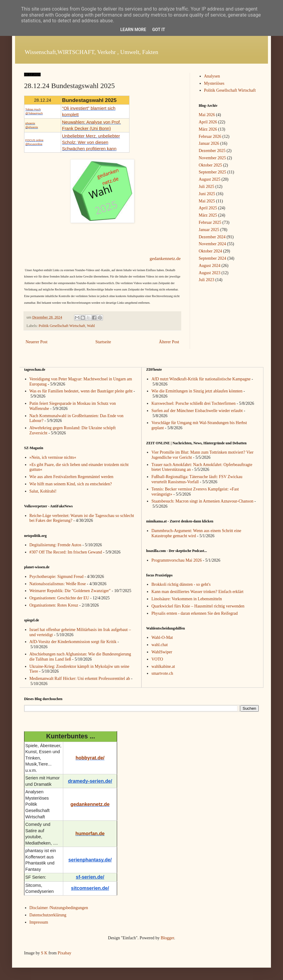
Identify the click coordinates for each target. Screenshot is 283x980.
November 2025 (212, 158)
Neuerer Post (37, 342)
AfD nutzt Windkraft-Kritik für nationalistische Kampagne (201, 379)
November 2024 (212, 244)
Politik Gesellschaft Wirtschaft (62, 326)
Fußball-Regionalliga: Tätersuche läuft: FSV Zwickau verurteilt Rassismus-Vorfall (197, 479)
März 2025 (208, 215)
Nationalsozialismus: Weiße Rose (58, 584)
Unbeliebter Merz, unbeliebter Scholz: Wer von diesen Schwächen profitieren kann (91, 142)
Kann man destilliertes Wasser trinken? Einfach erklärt (197, 592)
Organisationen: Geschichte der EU (59, 598)
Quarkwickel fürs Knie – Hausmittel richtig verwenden (198, 606)
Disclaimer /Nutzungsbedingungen (59, 908)
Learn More (133, 30)
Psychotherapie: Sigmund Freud (57, 577)
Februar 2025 (210, 222)
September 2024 (212, 258)
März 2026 (208, 129)
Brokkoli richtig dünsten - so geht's (181, 584)
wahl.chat (160, 645)
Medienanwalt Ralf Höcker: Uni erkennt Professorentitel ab (80, 679)
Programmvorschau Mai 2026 (177, 560)
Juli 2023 (207, 280)
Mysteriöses (214, 83)
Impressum (39, 922)
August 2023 (210, 273)
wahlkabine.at (163, 666)
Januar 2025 (209, 230)
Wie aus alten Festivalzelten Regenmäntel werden (72, 477)
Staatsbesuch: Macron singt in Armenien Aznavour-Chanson (202, 501)
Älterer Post (169, 342)
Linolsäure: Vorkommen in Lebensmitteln (187, 599)
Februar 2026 (210, 136)
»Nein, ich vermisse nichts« (53, 457)
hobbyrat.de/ (90, 758)
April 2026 (208, 122)
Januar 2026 (209, 143)
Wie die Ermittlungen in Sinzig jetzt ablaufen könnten (197, 391)
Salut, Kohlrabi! (43, 491)
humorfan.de (90, 834)
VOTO (157, 659)
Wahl (91, 326)
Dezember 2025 (212, 151)
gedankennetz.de (165, 258)
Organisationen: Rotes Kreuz (54, 605)
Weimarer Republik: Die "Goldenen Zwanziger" (70, 591)
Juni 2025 (207, 194)
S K (44, 953)
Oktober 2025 (210, 165)
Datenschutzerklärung (48, 915)
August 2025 (210, 179)
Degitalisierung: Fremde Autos (56, 545)
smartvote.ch (162, 673)
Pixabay (65, 953)
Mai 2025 (207, 201)
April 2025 (208, 208)
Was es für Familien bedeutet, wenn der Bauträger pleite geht (81, 391)
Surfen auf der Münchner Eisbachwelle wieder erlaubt (197, 411)
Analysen (212, 76)
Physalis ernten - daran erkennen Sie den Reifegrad (195, 613)
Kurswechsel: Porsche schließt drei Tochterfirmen (193, 403)
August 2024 (210, 266)
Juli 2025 (207, 187)
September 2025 (212, 172)
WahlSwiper (162, 652)
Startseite (103, 342)
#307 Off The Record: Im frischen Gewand (66, 552)
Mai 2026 (207, 115)
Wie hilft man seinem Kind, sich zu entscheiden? (71, 484)
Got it (159, 30)
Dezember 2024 (212, 237)
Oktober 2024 (210, 251)
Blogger (167, 938)
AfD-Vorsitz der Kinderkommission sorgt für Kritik (73, 642)
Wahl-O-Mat (162, 637)
